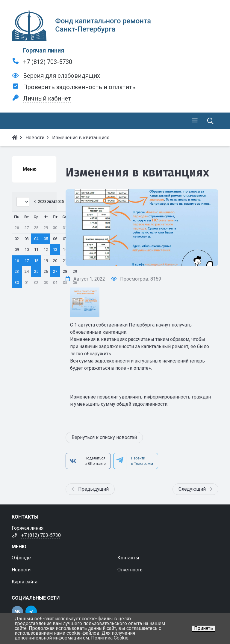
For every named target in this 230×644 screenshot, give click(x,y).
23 (17, 271)
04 (36, 239)
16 (17, 261)
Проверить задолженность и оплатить (79, 87)
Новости (21, 570)
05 (46, 239)
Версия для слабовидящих (62, 76)
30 (17, 283)
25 (36, 271)
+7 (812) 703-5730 (48, 62)
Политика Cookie (110, 638)
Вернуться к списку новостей (104, 437)
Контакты (128, 558)
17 (27, 261)
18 (36, 261)
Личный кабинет (47, 98)
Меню (30, 169)
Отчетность (130, 570)
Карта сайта (25, 582)
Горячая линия (44, 50)
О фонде (21, 558)
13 (55, 250)
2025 (60, 202)
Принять (203, 628)
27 (55, 271)
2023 (42, 202)
